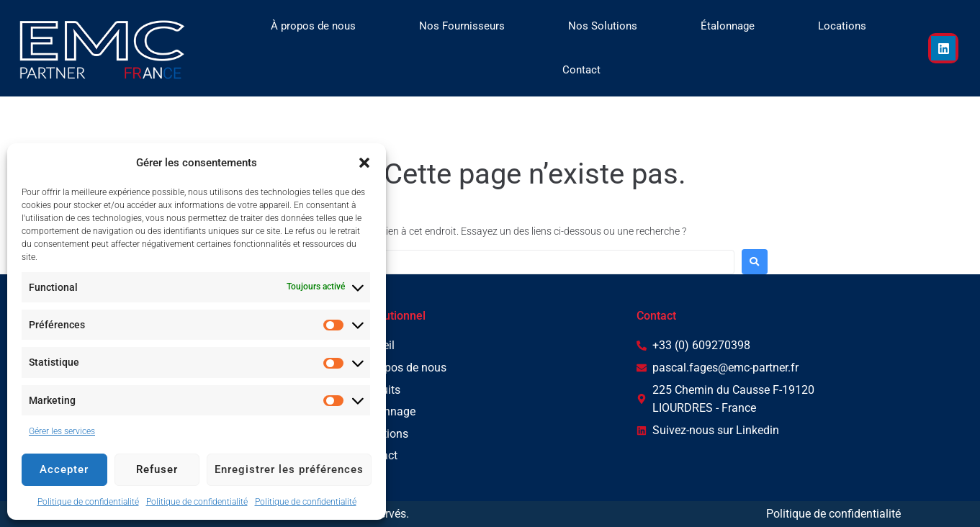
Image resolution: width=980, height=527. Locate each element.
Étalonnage (728, 26)
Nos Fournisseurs (462, 26)
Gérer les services (62, 431)
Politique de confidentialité (88, 502)
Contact (581, 70)
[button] (364, 163)
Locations (842, 26)
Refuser (157, 469)
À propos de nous (313, 26)
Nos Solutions (603, 26)
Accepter (64, 469)
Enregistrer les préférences (289, 469)
